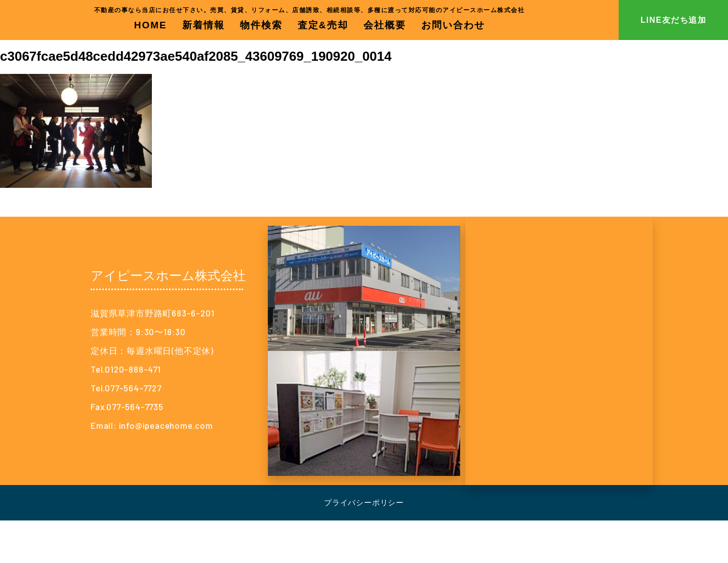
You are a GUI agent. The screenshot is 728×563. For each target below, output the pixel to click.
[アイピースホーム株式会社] (559, 351)
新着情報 (204, 25)
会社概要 (385, 25)
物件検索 (261, 25)
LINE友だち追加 (673, 20)
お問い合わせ (453, 25)
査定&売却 (323, 25)
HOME (151, 25)
